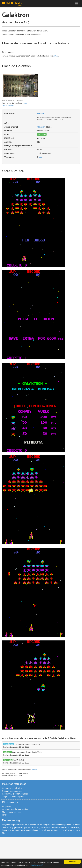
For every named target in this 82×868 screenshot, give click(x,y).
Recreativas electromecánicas (15, 794)
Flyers (5, 815)
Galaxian (41, 127)
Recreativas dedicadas (12, 788)
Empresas (7, 806)
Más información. (37, 865)
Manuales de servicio (11, 812)
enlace (56, 56)
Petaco (41, 114)
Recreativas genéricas (12, 791)
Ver (40, 157)
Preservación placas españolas (16, 809)
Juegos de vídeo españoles (14, 797)
